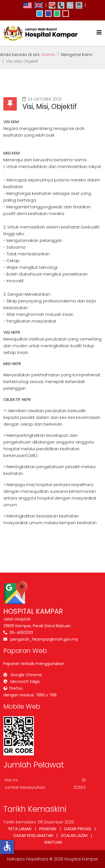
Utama (48, 55)
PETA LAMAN (20, 829)
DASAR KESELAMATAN (33, 836)
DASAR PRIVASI (78, 829)
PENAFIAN (48, 829)
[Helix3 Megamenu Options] (99, 33)
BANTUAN (53, 842)
